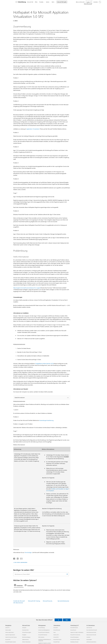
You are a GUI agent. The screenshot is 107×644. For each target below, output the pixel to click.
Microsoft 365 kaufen (62, 2)
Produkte (41, 2)
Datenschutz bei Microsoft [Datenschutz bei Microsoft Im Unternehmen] (91, 635)
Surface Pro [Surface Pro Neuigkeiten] (7, 628)
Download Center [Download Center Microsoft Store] (25, 630)
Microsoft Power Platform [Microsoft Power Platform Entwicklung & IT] (75, 640)
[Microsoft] (10, 2)
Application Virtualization (33, 129)
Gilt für (16, 21)
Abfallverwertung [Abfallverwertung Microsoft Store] (25, 640)
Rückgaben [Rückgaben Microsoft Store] (24, 635)
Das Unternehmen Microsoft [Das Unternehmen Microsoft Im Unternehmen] (92, 630)
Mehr (53, 2)
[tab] (19, 585)
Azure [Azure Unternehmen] (55, 632)
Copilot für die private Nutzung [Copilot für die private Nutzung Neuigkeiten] (11, 637)
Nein (67, 620)
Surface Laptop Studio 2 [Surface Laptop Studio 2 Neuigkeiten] (10, 632)
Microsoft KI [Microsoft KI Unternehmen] (56, 628)
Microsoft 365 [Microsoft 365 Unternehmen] (56, 637)
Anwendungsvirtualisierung (46, 420)
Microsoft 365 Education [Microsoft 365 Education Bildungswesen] (43, 635)
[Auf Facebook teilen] (14, 558)
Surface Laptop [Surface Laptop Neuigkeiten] (8, 630)
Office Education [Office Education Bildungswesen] (41, 637)
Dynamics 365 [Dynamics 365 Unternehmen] (56, 635)
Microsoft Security (48, 601)
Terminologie (28, 552)
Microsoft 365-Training (34, 601)
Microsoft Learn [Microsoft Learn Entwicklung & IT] (73, 630)
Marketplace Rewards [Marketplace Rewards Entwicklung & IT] (74, 642)
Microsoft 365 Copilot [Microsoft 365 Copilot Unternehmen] (57, 640)
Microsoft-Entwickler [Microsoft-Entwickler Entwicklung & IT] (74, 628)
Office (36, 2)
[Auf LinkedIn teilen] (17, 558)
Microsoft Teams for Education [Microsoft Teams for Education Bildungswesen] (44, 632)
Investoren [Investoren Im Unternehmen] (88, 637)
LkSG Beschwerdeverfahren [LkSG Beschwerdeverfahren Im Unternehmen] (91, 642)
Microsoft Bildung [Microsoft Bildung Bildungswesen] (41, 628)
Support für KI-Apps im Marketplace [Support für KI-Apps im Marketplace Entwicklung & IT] (77, 632)
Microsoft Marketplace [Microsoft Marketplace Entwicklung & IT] (75, 637)
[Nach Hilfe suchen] (89, 2)
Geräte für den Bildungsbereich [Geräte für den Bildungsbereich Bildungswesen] (44, 630)
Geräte (47, 2)
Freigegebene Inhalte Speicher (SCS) (44, 363)
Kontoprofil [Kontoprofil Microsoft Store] (24, 628)
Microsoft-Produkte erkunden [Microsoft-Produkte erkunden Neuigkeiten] (11, 642)
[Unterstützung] (22, 2)
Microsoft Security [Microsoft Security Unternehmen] (57, 630)
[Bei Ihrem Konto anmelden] (97, 2)
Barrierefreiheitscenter (63, 601)
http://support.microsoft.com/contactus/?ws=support (27, 288)
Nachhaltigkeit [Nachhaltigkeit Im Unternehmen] (89, 640)
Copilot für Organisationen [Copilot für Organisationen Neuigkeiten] (10, 635)
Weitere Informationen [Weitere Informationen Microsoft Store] (26, 642)
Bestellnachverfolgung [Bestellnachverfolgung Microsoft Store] (26, 637)
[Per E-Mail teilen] (21, 558)
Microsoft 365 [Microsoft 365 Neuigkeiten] (8, 640)
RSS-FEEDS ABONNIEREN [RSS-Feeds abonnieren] (21, 562)
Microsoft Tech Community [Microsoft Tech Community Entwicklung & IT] (75, 635)
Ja (58, 620)
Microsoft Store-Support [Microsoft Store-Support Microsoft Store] (27, 632)
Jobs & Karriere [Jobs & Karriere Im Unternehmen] (89, 628)
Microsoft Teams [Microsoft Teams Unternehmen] (57, 642)
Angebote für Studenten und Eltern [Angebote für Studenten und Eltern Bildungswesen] (45, 643)
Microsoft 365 (30, 2)
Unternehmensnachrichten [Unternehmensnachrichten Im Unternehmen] (91, 632)
